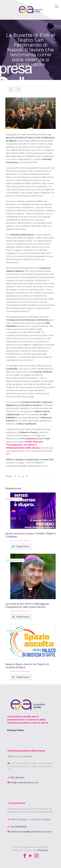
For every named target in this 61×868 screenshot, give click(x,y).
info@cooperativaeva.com (24, 782)
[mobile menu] (57, 7)
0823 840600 (17, 778)
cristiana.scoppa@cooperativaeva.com (30, 832)
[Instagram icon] (36, 856)
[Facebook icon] (25, 856)
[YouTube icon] (31, 856)
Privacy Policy (16, 730)
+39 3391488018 (18, 827)
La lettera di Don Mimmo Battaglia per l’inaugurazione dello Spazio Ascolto (27, 605)
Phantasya (43, 850)
